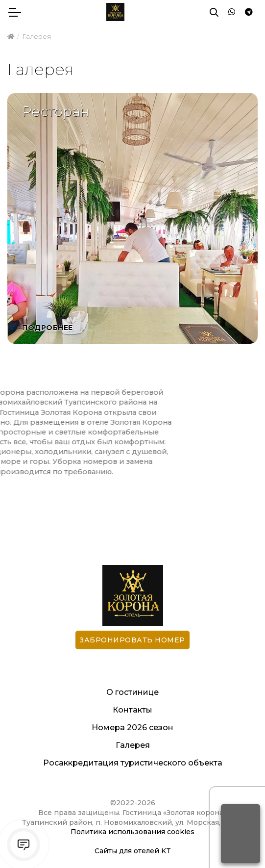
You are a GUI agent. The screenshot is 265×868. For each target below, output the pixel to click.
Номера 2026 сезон (132, 728)
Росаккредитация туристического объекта (133, 763)
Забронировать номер (132, 640)
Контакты (132, 710)
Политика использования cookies (132, 832)
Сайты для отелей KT (133, 851)
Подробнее (48, 328)
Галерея (133, 745)
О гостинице (132, 692)
